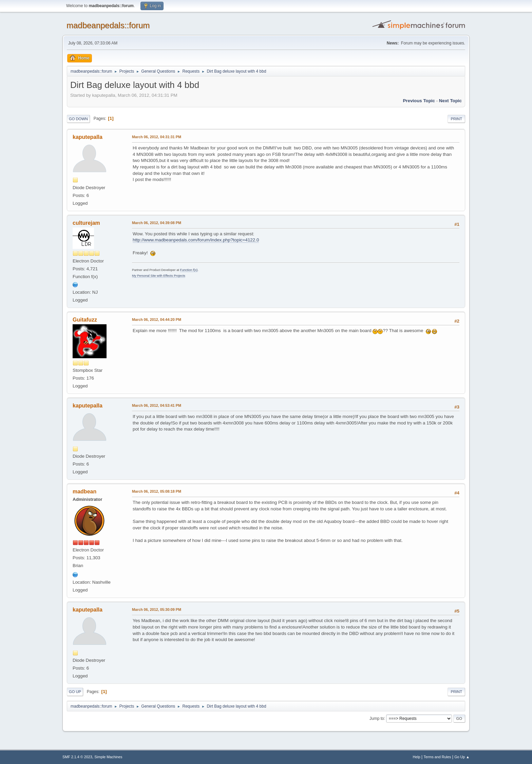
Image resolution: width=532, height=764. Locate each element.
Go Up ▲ (462, 757)
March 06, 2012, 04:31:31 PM (157, 137)
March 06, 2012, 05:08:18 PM (157, 491)
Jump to (377, 718)
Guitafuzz (85, 320)
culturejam (86, 223)
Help (417, 757)
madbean (84, 492)
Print (456, 119)
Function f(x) (189, 270)
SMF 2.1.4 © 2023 (77, 757)
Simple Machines (108, 757)
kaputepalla (88, 137)
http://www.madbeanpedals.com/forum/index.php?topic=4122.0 (196, 240)
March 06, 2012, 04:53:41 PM (157, 405)
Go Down (78, 119)
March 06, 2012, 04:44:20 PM (157, 320)
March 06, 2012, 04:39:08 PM (157, 223)
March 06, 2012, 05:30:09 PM (157, 610)
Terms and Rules (438, 757)
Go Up (75, 692)
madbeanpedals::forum (108, 25)
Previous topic (419, 101)
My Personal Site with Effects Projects (159, 276)
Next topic (450, 101)
